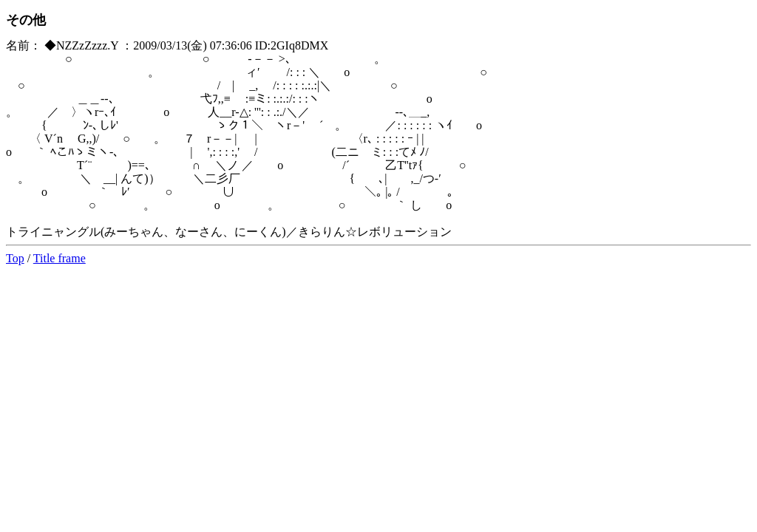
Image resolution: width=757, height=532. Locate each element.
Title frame (60, 258)
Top (15, 258)
